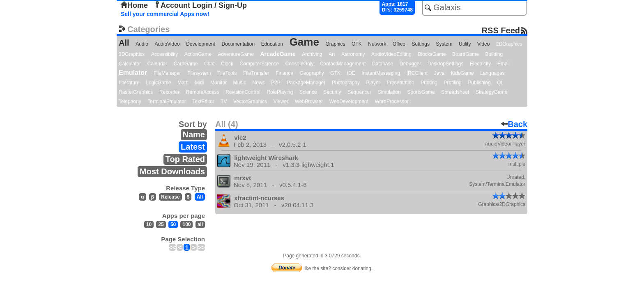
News (259, 83)
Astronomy (353, 54)
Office (399, 44)
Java (439, 73)
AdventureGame (236, 54)
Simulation (389, 92)
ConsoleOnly (300, 64)
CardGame (186, 64)
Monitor (218, 83)
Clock (227, 64)
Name (194, 134)
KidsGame (462, 73)
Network (377, 44)
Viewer (281, 102)
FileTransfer (256, 73)
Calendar (158, 64)
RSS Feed (501, 30)
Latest (193, 147)
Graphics (335, 44)
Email (504, 64)
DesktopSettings (445, 64)
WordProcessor (391, 102)
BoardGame (466, 54)
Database (383, 64)
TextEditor (203, 102)
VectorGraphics (250, 102)
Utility (465, 44)
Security (332, 92)
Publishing (479, 83)
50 (173, 224)
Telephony (130, 102)
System (444, 44)
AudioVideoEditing (391, 54)
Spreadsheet (455, 92)
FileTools (227, 73)
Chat (209, 64)
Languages (492, 73)
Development (201, 44)
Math (183, 83)
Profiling (452, 83)
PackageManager (306, 83)
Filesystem (199, 73)
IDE (351, 73)
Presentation (400, 83)
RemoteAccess (203, 92)
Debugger (411, 64)
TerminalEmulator (167, 102)
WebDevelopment (349, 102)
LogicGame (158, 83)
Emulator (133, 73)
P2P (276, 83)
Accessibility (164, 54)
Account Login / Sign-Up (200, 5)
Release (170, 197)
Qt (500, 83)
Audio (142, 44)
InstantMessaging (381, 73)
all (200, 224)
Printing (429, 83)
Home (134, 5)
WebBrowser (309, 102)
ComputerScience (259, 64)
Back (514, 124)
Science (308, 92)
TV (224, 102)
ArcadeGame (278, 54)
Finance (284, 73)
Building (494, 54)
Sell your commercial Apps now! (165, 14)
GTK (357, 44)
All (124, 43)
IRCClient (417, 73)
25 (161, 224)
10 (149, 224)
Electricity (480, 64)
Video (483, 44)
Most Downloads (172, 171)
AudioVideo (167, 44)
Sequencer (359, 92)
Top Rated (185, 159)
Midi (199, 83)
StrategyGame (491, 92)
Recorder (169, 92)
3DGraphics (132, 54)
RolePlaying (280, 92)
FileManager (167, 73)
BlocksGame (432, 54)
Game (304, 42)
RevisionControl (243, 92)
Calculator (130, 64)
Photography (346, 83)
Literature (129, 83)
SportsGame (421, 92)
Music (240, 83)
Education (272, 44)
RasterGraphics (136, 92)
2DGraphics (509, 44)
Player (373, 83)
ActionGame (198, 54)
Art (332, 54)
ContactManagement (343, 64)
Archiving (312, 54)
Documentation (238, 44)
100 (186, 224)
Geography (312, 73)
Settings (421, 44)
